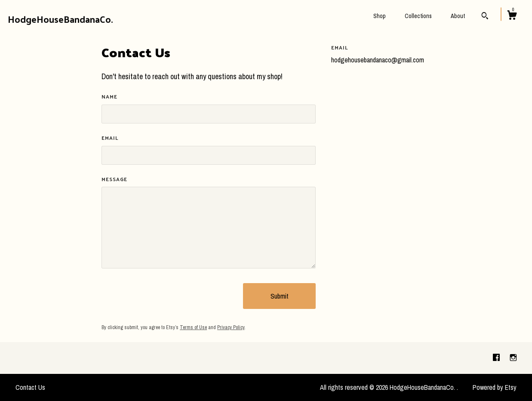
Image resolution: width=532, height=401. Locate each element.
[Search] (485, 17)
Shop (380, 16)
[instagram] (513, 358)
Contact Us (30, 387)
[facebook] (497, 358)
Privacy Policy (231, 327)
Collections (418, 16)
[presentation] (167, 296)
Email (110, 138)
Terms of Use (193, 327)
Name (109, 97)
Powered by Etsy (495, 387)
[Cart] (512, 16)
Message (114, 179)
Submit (280, 296)
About (458, 16)
